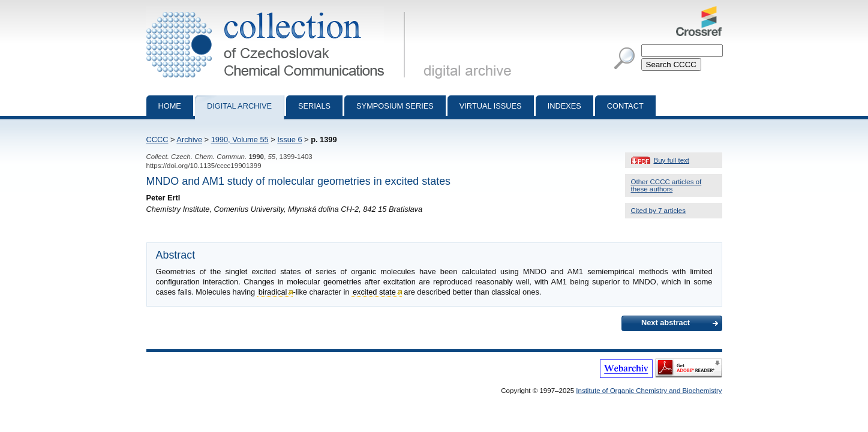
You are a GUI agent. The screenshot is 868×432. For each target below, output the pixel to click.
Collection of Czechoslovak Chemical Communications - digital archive (278, 11)
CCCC (157, 139)
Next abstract (666, 322)
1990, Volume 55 (240, 139)
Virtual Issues (491, 106)
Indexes (564, 106)
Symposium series (395, 106)
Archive (189, 139)
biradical (273, 292)
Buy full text (672, 160)
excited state (374, 292)
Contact (625, 106)
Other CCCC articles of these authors (666, 185)
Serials (314, 106)
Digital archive (239, 106)
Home (170, 106)
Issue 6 (289, 139)
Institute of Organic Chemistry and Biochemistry (649, 391)
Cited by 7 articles (659, 211)
